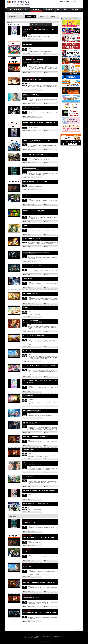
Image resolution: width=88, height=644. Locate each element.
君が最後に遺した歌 (27, 278)
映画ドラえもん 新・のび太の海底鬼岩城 (32, 410)
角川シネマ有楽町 (34, 638)
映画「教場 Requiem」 (28, 422)
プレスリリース (32, 636)
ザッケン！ (25, 195)
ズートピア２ (26, 476)
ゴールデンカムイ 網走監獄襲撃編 (30, 321)
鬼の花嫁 (25, 226)
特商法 (25, 638)
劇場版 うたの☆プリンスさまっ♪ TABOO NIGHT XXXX (35, 504)
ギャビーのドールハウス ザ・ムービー (31, 365)
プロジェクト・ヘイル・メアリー (30, 265)
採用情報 (38, 636)
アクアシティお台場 (13, 13)
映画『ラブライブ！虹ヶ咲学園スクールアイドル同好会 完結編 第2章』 (39, 491)
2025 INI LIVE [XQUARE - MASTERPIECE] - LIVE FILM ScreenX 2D (39, 612)
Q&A (29, 638)
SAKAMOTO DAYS (27, 45)
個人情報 (42, 636)
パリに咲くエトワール (28, 351)
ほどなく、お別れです (28, 463)
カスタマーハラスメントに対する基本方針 (53, 636)
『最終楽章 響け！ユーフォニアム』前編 (32, 80)
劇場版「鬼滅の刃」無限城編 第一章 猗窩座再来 (34, 436)
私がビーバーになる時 (28, 335)
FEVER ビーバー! (27, 107)
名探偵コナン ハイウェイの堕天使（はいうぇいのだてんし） (37, 140)
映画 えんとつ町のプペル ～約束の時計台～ (33, 239)
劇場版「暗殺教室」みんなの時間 (30, 293)
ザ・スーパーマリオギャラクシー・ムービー (33, 60)
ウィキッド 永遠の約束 (28, 396)
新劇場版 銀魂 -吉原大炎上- (29, 450)
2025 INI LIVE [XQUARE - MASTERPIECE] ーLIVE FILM (36, 252)
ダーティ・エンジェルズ (28, 154)
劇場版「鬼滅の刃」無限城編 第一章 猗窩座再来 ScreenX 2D (37, 582)
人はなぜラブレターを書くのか (30, 94)
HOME (8, 13)
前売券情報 (53, 17)
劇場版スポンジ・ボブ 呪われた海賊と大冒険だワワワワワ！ (37, 210)
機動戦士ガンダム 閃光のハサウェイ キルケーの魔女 (35, 181)
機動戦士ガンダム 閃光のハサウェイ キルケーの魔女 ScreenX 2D (38, 537)
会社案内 (26, 636)
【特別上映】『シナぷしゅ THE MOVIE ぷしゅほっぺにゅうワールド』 (39, 30)
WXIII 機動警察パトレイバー (29, 168)
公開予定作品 (42, 17)
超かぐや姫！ (26, 308)
